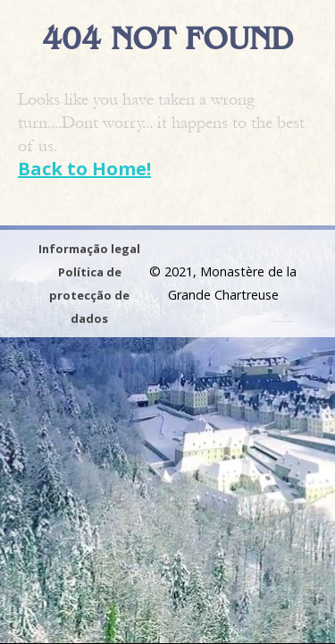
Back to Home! (84, 169)
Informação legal (89, 249)
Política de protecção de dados (89, 295)
